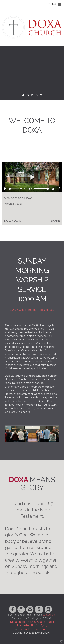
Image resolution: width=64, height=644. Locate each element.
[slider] (14, 189)
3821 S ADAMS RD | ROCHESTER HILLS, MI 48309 (32, 310)
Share (55, 221)
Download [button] (13, 221)
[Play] (5, 189)
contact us (49, 615)
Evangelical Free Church (34, 629)
